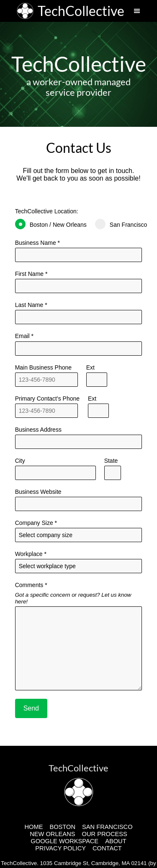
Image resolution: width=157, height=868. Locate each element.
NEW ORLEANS (52, 834)
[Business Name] (79, 255)
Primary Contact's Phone (47, 406)
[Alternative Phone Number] (46, 411)
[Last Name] (79, 286)
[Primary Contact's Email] (79, 349)
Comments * (79, 636)
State (113, 469)
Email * (79, 344)
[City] (55, 473)
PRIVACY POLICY (60, 848)
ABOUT (116, 841)
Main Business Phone (46, 375)
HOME (33, 827)
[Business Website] (79, 504)
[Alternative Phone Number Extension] (98, 411)
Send (31, 708)
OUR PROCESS (105, 834)
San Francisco (121, 224)
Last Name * (79, 313)
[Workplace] (79, 566)
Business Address (79, 438)
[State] (113, 473)
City (55, 469)
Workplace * (79, 562)
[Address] (79, 442)
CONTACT (107, 848)
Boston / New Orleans (51, 224)
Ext (97, 375)
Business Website (79, 500)
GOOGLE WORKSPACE (64, 841)
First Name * (79, 282)
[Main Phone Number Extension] (97, 380)
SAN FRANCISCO (107, 827)
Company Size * (79, 531)
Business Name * (79, 251)
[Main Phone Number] (46, 380)
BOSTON (62, 827)
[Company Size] (79, 535)
